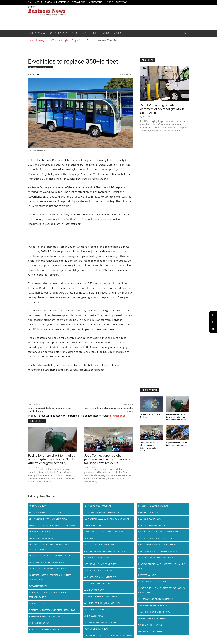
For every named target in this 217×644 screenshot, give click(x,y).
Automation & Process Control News (47, 512)
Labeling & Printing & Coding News (101, 564)
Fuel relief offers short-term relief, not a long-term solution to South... (177, 417)
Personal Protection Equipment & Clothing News (108, 635)
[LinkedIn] (213, 315)
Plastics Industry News (150, 519)
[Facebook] (213, 322)
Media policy (79, 2)
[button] (185, 33)
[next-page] (147, 457)
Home (31, 40)
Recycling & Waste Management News (156, 558)
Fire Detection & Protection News (45, 629)
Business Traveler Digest (85, 33)
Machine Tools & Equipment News (100, 577)
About (39, 2)
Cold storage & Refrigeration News (46, 562)
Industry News (38, 33)
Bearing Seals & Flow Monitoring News (48, 519)
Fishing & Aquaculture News (98, 506)
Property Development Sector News (156, 538)
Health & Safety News (94, 525)
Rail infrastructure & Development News (158, 551)
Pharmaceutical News (149, 512)
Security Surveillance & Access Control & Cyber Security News (161, 590)
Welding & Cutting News (150, 631)
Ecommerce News (37, 604)
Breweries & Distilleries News (43, 538)
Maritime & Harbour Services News (100, 597)
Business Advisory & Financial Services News (50, 556)
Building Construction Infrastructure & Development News (49, 547)
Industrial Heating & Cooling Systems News (105, 551)
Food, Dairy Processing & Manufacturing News (107, 519)
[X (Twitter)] (213, 329)
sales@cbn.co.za (117, 416)
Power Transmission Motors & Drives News (159, 532)
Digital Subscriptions (57, 2)
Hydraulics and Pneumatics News (100, 545)
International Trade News (96, 558)
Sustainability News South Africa (154, 606)
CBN (30, 2)
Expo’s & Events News (39, 623)
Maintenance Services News (97, 584)
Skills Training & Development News (156, 599)
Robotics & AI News (147, 575)
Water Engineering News (150, 625)
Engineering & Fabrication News (45, 617)
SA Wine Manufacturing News (153, 582)
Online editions (59, 33)
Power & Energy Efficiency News (154, 525)
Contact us (95, 2)
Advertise (120, 33)
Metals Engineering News (96, 609)
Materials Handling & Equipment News (102, 603)
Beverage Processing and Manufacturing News (52, 525)
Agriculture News (38, 506)
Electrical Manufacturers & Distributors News (52, 610)
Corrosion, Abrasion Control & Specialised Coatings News (50, 577)
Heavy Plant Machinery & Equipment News (104, 532)
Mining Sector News (93, 616)
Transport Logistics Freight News (68, 40)
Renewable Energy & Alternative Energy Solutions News (163, 566)
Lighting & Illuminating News (98, 571)
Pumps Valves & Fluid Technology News (157, 545)
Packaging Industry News (96, 629)
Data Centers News (38, 586)
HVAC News (89, 538)
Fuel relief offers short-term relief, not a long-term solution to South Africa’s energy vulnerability (51, 459)
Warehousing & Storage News (153, 618)
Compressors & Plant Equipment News (48, 569)
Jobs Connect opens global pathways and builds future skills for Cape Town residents (107, 459)
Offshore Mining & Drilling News (100, 622)
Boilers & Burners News (41, 532)
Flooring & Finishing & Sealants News (102, 512)
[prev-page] (142, 457)
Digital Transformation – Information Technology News (48, 595)
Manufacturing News (94, 590)
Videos (107, 33)
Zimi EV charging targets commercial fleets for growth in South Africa (162, 109)
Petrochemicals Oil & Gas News (153, 506)
